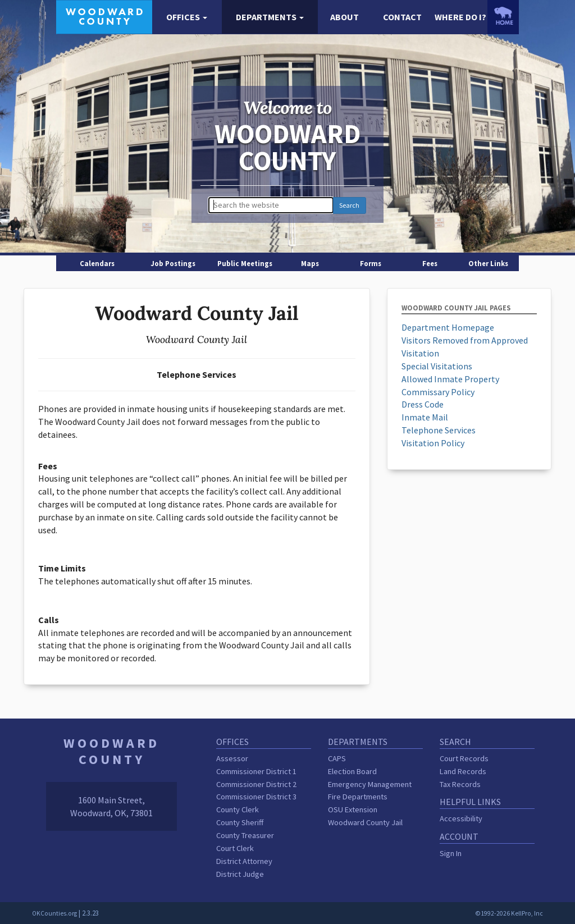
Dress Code (423, 404)
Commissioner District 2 (256, 784)
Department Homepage (448, 327)
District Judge (240, 874)
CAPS (337, 758)
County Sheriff (240, 822)
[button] (187, 17)
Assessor (232, 758)
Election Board (352, 771)
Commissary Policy (438, 392)
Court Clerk (235, 848)
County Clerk (238, 809)
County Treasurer (245, 835)
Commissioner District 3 (256, 797)
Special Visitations (437, 366)
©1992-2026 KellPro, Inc (509, 913)
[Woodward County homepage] (104, 16)
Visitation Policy (433, 443)
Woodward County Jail (365, 822)
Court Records (464, 758)
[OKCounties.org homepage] (503, 16)
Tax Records (460, 784)
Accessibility (461, 818)
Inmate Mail (425, 417)
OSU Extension (353, 809)
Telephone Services (439, 430)
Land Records (463, 771)
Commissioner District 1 (256, 771)
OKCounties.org (54, 913)
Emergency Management (370, 784)
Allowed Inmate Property (450, 379)
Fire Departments (358, 797)
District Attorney (244, 861)
